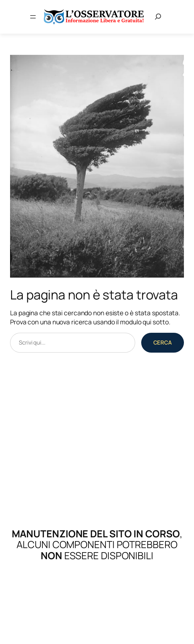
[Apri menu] (33, 17)
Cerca (163, 342)
